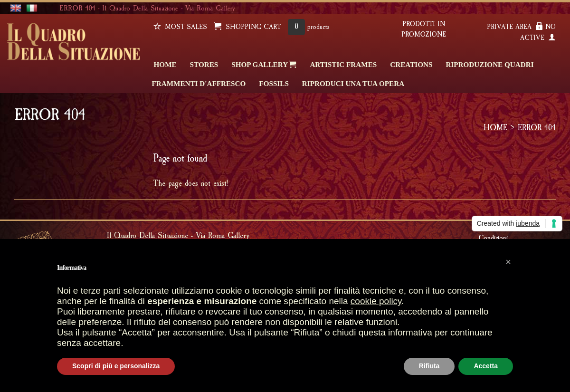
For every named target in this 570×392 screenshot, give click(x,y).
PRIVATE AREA (515, 27)
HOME (165, 64)
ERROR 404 (537, 128)
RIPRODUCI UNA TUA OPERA (353, 83)
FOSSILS (274, 83)
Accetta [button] (486, 366)
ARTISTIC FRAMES (343, 64)
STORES (204, 64)
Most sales (180, 27)
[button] (508, 262)
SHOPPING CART (247, 27)
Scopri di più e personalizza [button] (116, 366)
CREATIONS (411, 64)
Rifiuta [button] (429, 366)
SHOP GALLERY (264, 64)
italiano (32, 8)
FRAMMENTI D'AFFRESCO (199, 83)
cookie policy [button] (376, 301)
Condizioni (493, 238)
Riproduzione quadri (489, 64)
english (16, 8)
